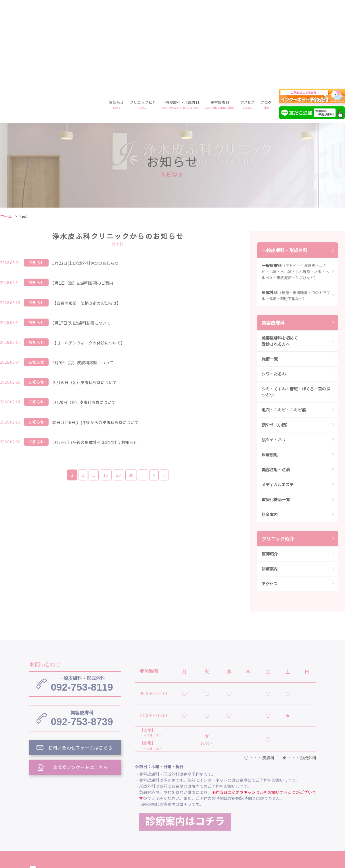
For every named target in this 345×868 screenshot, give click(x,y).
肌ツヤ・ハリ (274, 357)
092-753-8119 (82, 601)
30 (131, 392)
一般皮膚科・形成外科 (180, 22)
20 (118, 392)
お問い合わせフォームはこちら (80, 666)
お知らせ (116, 22)
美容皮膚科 (220, 22)
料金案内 (270, 432)
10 (105, 392)
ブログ (266, 22)
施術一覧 (270, 276)
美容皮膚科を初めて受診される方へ (280, 258)
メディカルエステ (278, 402)
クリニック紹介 (143, 22)
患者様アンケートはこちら (81, 686)
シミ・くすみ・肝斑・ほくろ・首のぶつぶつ (296, 309)
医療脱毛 (270, 372)
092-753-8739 (82, 636)
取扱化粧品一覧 (276, 417)
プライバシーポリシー (215, 817)
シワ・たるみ (274, 291)
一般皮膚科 (295, 189)
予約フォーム (262, 817)
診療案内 (270, 486)
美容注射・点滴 (276, 387)
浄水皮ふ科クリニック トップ (166, 791)
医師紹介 (270, 471)
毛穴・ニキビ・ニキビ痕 (284, 327)
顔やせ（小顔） (276, 342)
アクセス (247, 22)
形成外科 (296, 213)
